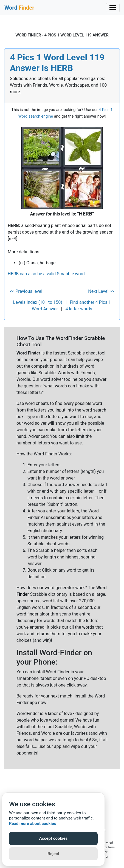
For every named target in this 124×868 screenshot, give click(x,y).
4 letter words (79, 309)
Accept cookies (53, 838)
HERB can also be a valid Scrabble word (46, 274)
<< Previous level (26, 291)
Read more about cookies (33, 824)
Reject (53, 854)
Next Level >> (101, 291)
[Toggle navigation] (113, 8)
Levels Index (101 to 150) (38, 302)
